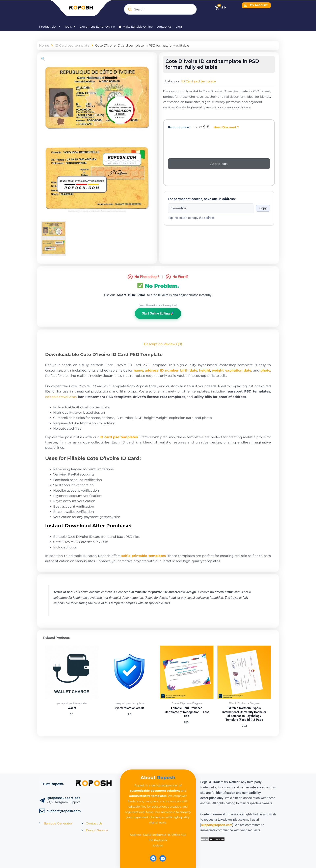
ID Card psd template (72, 45)
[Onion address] (211, 208)
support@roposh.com (64, 811)
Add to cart (219, 164)
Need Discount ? (226, 127)
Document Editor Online (97, 27)
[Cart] (220, 7)
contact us (164, 27)
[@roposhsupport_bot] (42, 801)
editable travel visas (61, 397)
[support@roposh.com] (42, 811)
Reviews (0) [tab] (173, 344)
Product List (50, 27)
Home (44, 45)
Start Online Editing (158, 313)
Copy (263, 208)
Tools (70, 27)
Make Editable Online (138, 27)
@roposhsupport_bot (63, 798)
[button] (43, 59)
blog (179, 27)
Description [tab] (153, 344)
